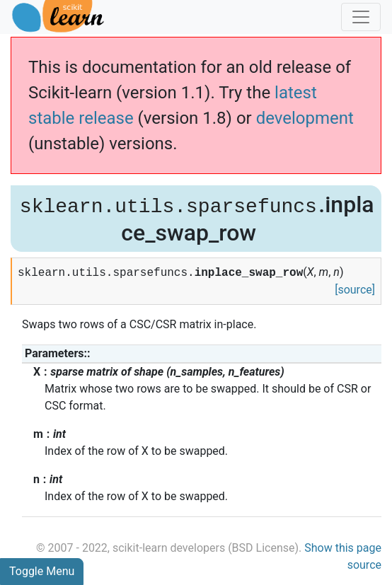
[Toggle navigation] (361, 17)
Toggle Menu (42, 571)
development (305, 118)
